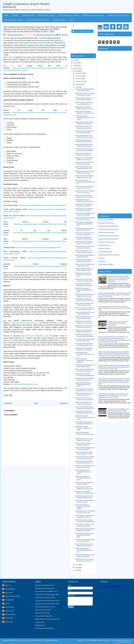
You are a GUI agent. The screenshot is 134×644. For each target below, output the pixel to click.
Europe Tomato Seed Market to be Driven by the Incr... (84, 187)
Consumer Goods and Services (108, 239)
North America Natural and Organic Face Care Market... (85, 335)
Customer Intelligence (69, 15)
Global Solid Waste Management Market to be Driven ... (85, 118)
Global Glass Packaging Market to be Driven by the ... (85, 112)
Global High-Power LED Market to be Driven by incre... (85, 512)
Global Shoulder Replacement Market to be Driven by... (85, 295)
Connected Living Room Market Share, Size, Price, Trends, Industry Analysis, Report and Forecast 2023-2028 (119, 279)
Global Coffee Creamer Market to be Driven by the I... (85, 192)
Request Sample (59, 20)
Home (6, 15)
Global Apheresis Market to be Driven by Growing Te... (85, 366)
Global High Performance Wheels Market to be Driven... (83, 384)
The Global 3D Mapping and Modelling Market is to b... (84, 344)
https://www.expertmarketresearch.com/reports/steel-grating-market (43, 205)
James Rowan (9, 607)
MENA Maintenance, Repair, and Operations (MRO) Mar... (85, 521)
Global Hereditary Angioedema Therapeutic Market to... (84, 360)
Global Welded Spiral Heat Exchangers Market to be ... (85, 423)
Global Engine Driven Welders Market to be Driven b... (85, 172)
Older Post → (64, 403)
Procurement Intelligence (38, 20)
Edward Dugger (10, 589)
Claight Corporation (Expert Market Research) (26, 5)
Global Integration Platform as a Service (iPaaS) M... (85, 444)
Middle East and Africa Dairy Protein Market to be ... (84, 394)
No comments (63, 35)
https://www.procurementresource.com (24, 323)
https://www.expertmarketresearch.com (24, 384)
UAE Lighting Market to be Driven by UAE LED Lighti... (84, 136)
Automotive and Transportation (109, 229)
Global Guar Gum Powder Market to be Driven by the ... (85, 196)
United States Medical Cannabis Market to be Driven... (83, 478)
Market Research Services (118, 15)
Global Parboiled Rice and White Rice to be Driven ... (84, 127)
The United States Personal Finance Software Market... (85, 150)
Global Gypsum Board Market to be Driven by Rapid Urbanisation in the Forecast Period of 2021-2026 (115, 308)
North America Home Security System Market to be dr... (85, 458)
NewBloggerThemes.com (123, 642)
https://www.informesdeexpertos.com (34, 336)
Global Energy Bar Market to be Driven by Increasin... (84, 99)
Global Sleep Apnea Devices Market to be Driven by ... (84, 123)
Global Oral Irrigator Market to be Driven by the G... (85, 483)
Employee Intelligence (14, 20)
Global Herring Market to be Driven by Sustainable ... (84, 318)
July (77, 87)
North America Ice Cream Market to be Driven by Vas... (83, 275)
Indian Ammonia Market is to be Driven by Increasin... (84, 304)
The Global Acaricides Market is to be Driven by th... (85, 340)
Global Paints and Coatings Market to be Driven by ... (84, 349)
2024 (75, 63)
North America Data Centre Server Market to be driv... (84, 453)
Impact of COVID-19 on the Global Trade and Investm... (85, 399)
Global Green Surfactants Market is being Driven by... (85, 108)
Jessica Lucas (9, 611)
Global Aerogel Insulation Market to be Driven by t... (84, 141)
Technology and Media (106, 264)
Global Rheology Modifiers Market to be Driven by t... (84, 145)
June (77, 565)
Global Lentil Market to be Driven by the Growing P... (84, 252)
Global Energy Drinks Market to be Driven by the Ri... (84, 103)
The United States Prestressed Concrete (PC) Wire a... (85, 219)
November (79, 76)
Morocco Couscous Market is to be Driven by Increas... (85, 309)
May (77, 567)
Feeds (72, 20)
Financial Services (104, 248)
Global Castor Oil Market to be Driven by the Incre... (85, 265)
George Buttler (9, 600)
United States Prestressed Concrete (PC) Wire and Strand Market (42, 43)
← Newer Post (8, 403)
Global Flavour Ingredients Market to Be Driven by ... (84, 331)
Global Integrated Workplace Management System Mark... (84, 535)
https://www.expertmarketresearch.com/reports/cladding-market (38, 247)
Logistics (101, 258)
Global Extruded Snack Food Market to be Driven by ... (84, 327)
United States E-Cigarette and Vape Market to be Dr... (85, 516)
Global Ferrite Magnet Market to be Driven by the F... (85, 90)
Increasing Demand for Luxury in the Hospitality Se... (85, 313)
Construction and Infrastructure (46, 35)
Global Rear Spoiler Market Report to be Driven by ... (84, 243)
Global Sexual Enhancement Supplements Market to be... (85, 408)
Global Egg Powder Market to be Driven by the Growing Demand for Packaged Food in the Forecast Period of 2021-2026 (113, 396)
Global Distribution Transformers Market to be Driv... (85, 354)
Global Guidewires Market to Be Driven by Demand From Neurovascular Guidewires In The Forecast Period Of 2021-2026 (115, 295)
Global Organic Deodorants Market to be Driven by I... (84, 462)
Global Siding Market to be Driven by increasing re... (84, 403)
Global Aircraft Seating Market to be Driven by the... (85, 449)
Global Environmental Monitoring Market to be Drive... (84, 290)
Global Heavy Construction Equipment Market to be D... (85, 412)
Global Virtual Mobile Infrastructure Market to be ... (85, 434)
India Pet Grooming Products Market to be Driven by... (84, 159)
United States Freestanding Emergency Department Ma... (84, 224)
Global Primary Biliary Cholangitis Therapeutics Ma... (84, 550)
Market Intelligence (47, 15)
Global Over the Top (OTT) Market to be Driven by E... (84, 488)
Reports (15, 15)
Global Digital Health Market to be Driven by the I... (85, 256)
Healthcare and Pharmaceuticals (109, 255)
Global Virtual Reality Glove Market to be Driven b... (84, 154)
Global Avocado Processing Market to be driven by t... (84, 560)
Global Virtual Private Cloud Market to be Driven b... (84, 440)
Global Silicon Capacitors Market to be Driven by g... (84, 300)
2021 (75, 71)
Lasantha (107, 640)
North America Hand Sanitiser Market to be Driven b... (85, 229)
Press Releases (28, 15)
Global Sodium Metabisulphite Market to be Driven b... (85, 530)
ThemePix (87, 640)
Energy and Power (104, 245)
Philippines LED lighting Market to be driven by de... (85, 492)
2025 (75, 60)
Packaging (102, 261)
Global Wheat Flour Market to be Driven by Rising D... (85, 132)
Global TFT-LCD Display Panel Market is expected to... (85, 234)
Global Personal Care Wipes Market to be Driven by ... (84, 545)
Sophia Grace (9, 618)
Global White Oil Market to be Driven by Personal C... (85, 525)
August (78, 84)
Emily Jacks (8, 593)
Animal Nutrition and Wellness (108, 226)
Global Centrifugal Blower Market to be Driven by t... (84, 238)
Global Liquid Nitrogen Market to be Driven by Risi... (85, 540)
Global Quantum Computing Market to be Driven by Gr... (85, 390)
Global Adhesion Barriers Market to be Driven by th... (85, 285)
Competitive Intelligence (93, 15)
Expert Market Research (15, 35)
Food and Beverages (105, 252)
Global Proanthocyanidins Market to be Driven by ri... (84, 322)
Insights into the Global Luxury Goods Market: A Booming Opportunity (117, 323)
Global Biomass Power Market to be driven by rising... (85, 94)
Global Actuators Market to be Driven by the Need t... (85, 214)
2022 (75, 68)
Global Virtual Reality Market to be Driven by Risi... (85, 501)
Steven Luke (9, 622)
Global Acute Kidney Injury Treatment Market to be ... (84, 168)
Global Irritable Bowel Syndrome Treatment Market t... (83, 507)
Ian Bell (7, 603)
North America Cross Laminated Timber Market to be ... (85, 182)
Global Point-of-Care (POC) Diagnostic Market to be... (84, 280)
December (79, 73)
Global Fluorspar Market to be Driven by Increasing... (85, 163)
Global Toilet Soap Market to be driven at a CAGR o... (84, 205)
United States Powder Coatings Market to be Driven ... (83, 472)
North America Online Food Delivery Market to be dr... (84, 497)
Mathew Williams (10, 614)
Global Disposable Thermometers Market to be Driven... (85, 418)
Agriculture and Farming (106, 223)
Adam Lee (8, 585)
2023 (75, 66)
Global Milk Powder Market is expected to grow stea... (85, 177)
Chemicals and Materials (106, 232)
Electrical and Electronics (106, 242)
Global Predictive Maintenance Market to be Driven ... (85, 556)
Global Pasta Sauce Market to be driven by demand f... (85, 370)
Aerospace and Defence (106, 220)
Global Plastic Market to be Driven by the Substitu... (84, 260)
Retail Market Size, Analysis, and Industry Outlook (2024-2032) (118, 410)
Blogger (55, 640)
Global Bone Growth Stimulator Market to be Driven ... (84, 428)
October (78, 79)
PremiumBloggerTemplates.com (121, 640)
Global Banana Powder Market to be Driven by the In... (85, 247)
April (77, 570)
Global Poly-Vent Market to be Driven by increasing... (85, 466)
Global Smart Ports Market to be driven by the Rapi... (84, 210)
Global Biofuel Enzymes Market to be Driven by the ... (85, 201)
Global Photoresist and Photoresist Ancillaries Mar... (85, 375)
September (79, 81)
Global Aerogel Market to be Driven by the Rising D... (84, 269)
